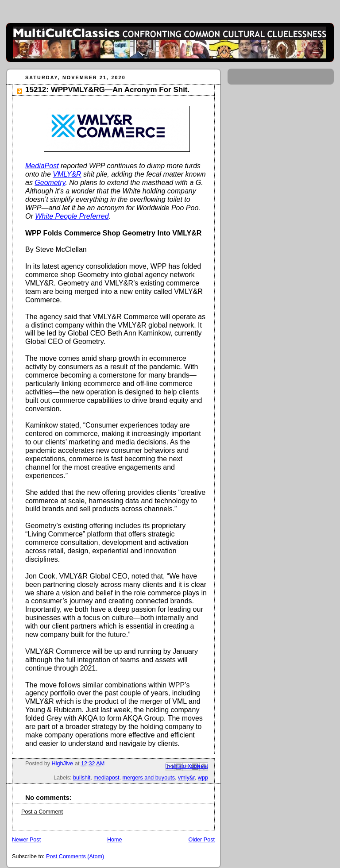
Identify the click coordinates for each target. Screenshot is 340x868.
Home (115, 840)
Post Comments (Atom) (75, 856)
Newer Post (26, 840)
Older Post (201, 840)
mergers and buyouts (149, 778)
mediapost (106, 778)
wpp (203, 778)
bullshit (82, 778)
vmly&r (186, 778)
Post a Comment (42, 812)
